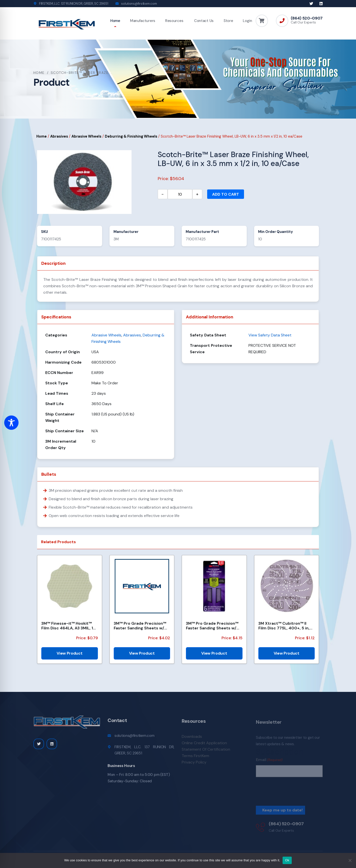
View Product (69, 653)
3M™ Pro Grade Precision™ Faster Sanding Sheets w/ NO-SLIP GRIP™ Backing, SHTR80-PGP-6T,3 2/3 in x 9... (212, 626)
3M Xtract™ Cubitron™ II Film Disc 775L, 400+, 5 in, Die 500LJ (284, 626)
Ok (287, 860)
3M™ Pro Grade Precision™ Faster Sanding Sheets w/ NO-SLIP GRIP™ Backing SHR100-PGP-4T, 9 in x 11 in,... (140, 626)
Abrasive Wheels (86, 136)
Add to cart (226, 194)
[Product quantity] (180, 194)
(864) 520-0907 (307, 18)
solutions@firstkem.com (139, 4)
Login (247, 21)
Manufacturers (143, 21)
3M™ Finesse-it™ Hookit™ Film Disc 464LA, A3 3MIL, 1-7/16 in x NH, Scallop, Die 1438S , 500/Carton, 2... (68, 626)
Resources (174, 21)
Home (115, 21)
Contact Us (203, 21)
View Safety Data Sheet (270, 335)
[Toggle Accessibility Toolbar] (11, 423)
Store (228, 21)
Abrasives (59, 136)
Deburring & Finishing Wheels (131, 136)
